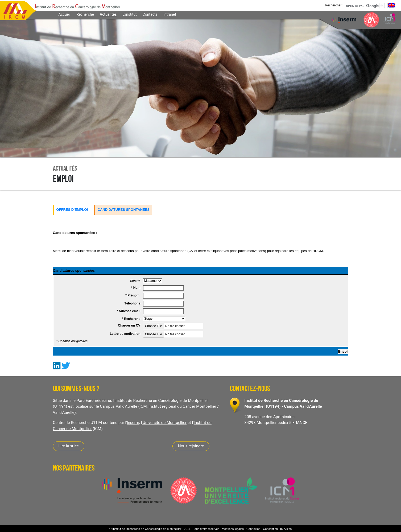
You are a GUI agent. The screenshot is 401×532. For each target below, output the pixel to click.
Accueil (65, 14)
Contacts (150, 14)
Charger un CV (129, 325)
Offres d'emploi (72, 210)
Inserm (133, 423)
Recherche (85, 14)
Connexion (253, 529)
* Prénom (133, 295)
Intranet (170, 14)
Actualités (108, 14)
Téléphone (133, 303)
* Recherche (132, 319)
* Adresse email (129, 311)
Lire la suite (69, 446)
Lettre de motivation (126, 334)
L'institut (130, 14)
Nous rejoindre (191, 446)
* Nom (136, 288)
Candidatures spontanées (124, 210)
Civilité (136, 281)
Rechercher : (334, 5)
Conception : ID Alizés (277, 529)
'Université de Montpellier (164, 423)
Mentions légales (233, 529)
